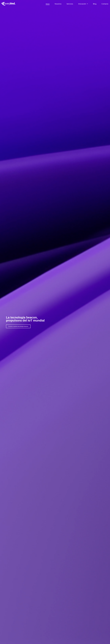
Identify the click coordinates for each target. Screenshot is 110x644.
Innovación (83, 4)
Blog (95, 4)
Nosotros (58, 4)
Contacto (105, 4)
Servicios (70, 4)
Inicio (48, 4)
